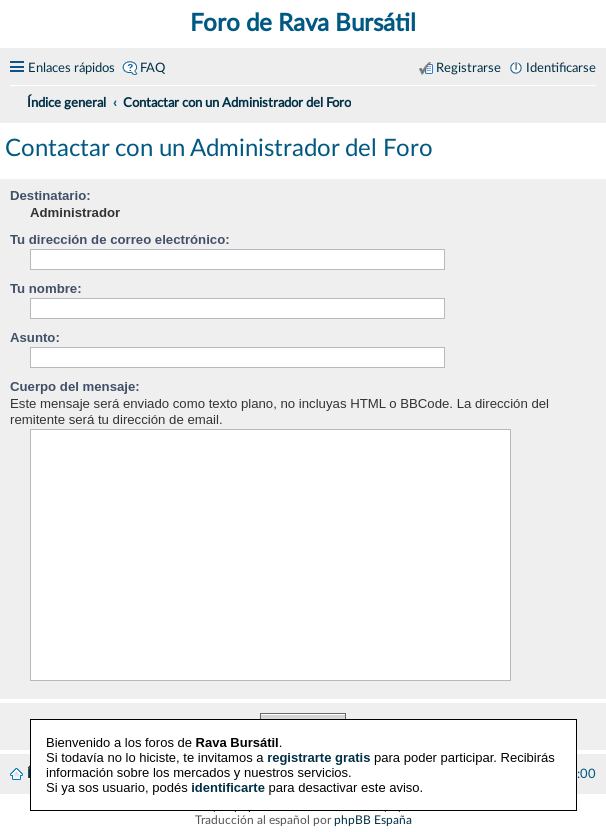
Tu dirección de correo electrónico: (120, 239)
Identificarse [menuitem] (561, 68)
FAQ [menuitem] (152, 68)
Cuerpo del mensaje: (75, 386)
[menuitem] (588, 100)
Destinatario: (50, 195)
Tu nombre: (46, 288)
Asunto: (35, 337)
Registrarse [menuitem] (468, 68)
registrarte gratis (318, 757)
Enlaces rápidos (71, 68)
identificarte (228, 787)
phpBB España (373, 820)
